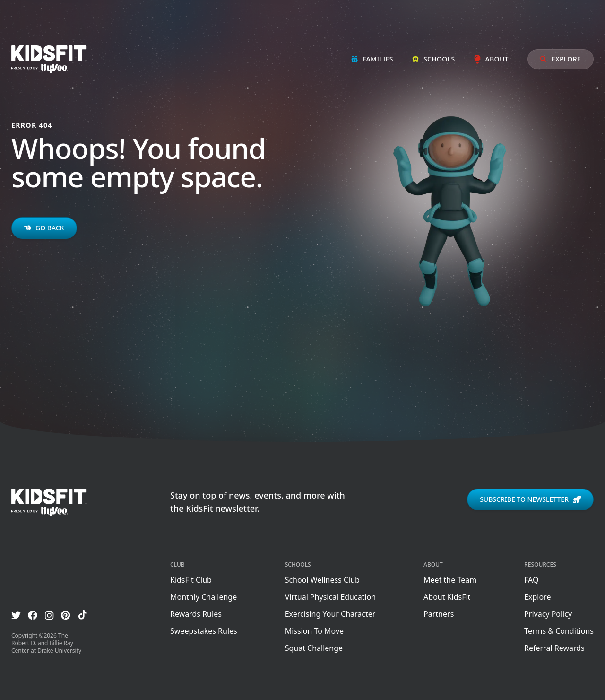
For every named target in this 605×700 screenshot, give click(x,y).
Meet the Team (450, 580)
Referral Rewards (554, 648)
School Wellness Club (322, 580)
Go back (44, 228)
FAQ (531, 580)
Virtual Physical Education (330, 597)
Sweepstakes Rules (204, 631)
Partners (439, 614)
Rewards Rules (196, 614)
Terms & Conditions (559, 631)
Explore (561, 59)
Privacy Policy (548, 614)
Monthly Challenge (203, 597)
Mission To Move (314, 631)
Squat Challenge (314, 648)
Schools (434, 59)
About (491, 59)
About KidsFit (447, 597)
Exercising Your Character (330, 614)
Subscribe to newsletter (530, 499)
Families (372, 59)
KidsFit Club (191, 580)
